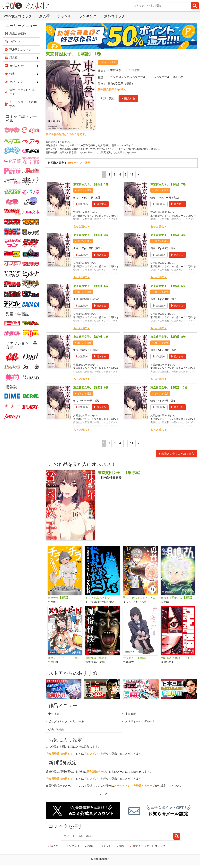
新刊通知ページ (96, 774)
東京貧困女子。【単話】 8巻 (168, 340)
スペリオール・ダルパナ (168, 77)
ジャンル (64, 16)
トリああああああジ (98, 601)
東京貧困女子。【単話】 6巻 (168, 289)
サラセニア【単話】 (135, 661)
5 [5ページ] (125, 177)
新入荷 (45, 16)
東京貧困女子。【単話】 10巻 (169, 390)
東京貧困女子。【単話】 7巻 (91, 340)
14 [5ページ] (132, 177)
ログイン (92, 756)
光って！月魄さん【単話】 (177, 601)
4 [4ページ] (120, 177)
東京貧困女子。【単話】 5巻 (91, 289)
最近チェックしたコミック (149, 849)
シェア (103, 797)
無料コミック (114, 16)
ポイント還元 (109, 62)
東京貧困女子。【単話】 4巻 (168, 238)
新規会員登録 (18, 33)
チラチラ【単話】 (59, 601)
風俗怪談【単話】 (96, 661)
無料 (122, 849)
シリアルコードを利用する (23, 104)
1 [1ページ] (104, 177)
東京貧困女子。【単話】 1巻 (91, 187)
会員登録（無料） (59, 756)
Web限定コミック (18, 16)
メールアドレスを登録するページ (135, 788)
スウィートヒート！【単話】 (65, 661)
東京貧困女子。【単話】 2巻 (168, 187)
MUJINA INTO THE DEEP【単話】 (178, 661)
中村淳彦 (116, 70)
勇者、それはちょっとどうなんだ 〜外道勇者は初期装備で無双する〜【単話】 (140, 601)
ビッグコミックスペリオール (128, 77)
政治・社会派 (56, 732)
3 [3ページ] (115, 177)
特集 (90, 849)
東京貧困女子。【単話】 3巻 (91, 238)
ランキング (88, 16)
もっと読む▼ (81, 229)
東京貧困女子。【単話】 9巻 (91, 390)
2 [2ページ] (109, 177)
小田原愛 (134, 70)
